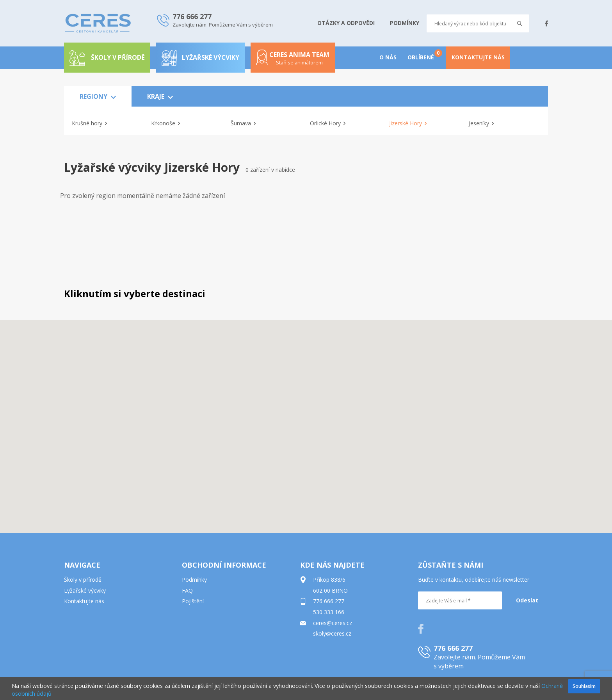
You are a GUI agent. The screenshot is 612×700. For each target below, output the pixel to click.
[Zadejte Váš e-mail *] (460, 600)
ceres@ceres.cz (333, 623)
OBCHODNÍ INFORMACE (224, 565)
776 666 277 (329, 601)
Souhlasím (584, 686)
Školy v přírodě (83, 580)
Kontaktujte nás (84, 601)
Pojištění (193, 601)
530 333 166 (329, 612)
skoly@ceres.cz (332, 633)
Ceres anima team (293, 61)
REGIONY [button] (98, 96)
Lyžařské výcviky (200, 57)
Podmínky (194, 580)
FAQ (187, 590)
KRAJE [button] (160, 96)
